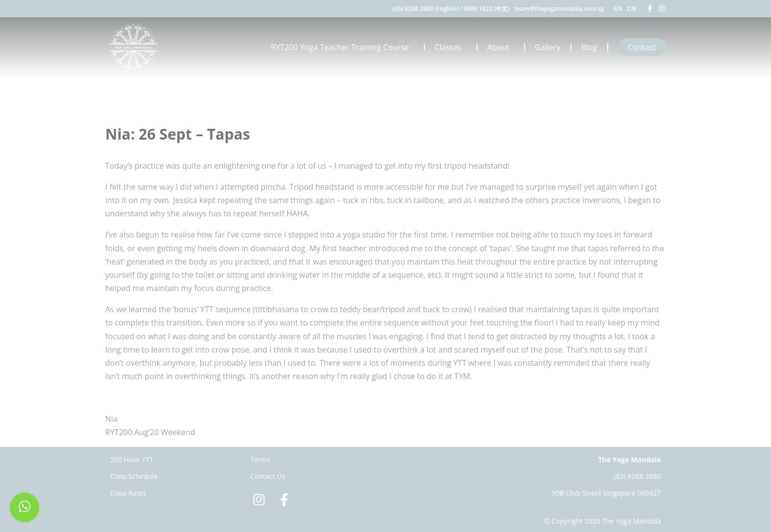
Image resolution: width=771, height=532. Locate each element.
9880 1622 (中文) (487, 9)
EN (618, 8)
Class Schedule (134, 476)
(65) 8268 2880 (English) (425, 9)
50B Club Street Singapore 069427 (606, 493)
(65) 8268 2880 (637, 476)
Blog (589, 47)
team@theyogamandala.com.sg (559, 9)
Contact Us (268, 476)
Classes (451, 47)
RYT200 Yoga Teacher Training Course (342, 47)
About (501, 47)
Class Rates (128, 493)
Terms (260, 459)
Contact (642, 47)
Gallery (548, 47)
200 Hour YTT (132, 459)
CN (632, 8)
